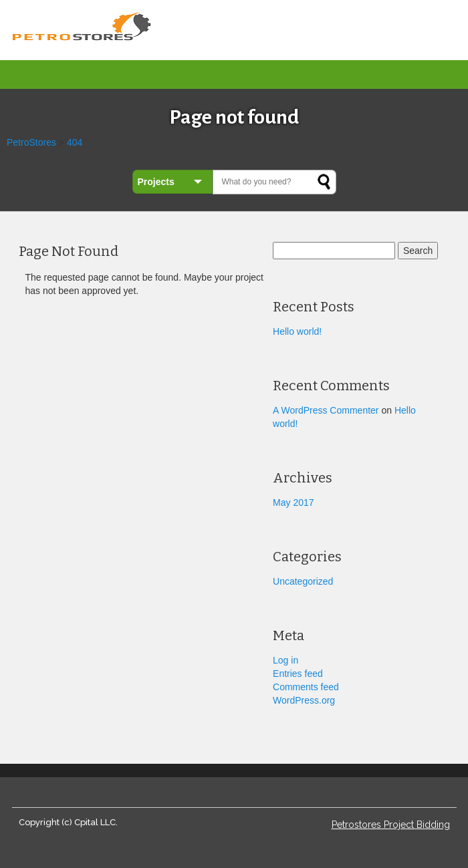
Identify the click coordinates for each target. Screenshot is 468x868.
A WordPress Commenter (326, 410)
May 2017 (293, 502)
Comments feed (306, 687)
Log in (285, 660)
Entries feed (298, 674)
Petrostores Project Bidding (391, 825)
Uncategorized (303, 581)
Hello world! (297, 331)
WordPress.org (304, 700)
